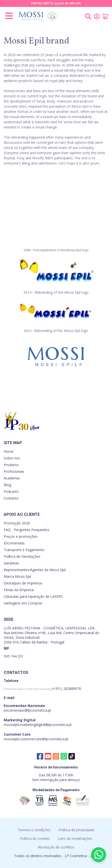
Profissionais (14, 471)
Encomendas (14, 543)
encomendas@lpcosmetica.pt (27, 710)
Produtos (11, 465)
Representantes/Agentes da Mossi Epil (35, 570)
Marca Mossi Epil (17, 576)
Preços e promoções (21, 536)
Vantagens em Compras (23, 603)
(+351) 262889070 (42, 689)
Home (9, 451)
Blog (7, 485)
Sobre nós (12, 458)
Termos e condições (34, 830)
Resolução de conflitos (56, 847)
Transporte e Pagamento (24, 550)
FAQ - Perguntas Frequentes (27, 530)
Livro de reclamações (75, 838)
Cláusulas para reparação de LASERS (33, 596)
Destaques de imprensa (23, 583)
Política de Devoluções (22, 556)
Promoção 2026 (17, 523)
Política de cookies (35, 838)
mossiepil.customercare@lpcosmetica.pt (36, 739)
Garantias (11, 563)
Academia (12, 478)
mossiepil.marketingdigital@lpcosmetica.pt (38, 725)
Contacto (11, 498)
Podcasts (11, 491)
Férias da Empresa (19, 590)
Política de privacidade (76, 830)
